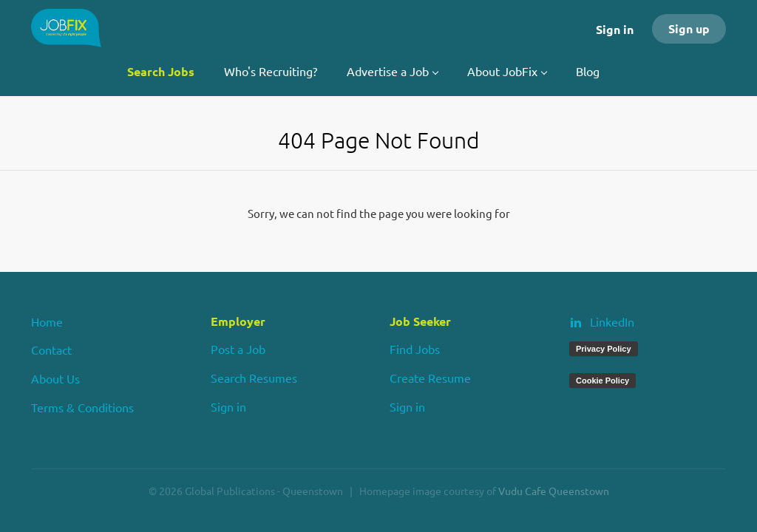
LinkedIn (612, 321)
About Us (55, 378)
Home (47, 321)
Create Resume (430, 378)
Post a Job (238, 349)
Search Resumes (254, 378)
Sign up (689, 28)
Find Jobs (415, 349)
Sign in (615, 29)
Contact (51, 349)
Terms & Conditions (82, 407)
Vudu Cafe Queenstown (554, 491)
